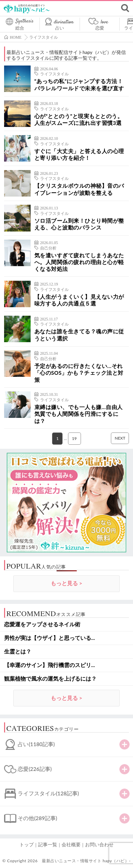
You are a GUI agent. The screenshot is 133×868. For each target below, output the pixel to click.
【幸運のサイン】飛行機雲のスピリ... (49, 665)
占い (60, 28)
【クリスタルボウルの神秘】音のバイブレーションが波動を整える (79, 189)
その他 (37, 818)
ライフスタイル (54, 74)
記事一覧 (48, 844)
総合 (20, 28)
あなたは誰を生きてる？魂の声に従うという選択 (79, 335)
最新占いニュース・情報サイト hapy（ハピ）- (86, 861)
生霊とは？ (18, 651)
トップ (27, 844)
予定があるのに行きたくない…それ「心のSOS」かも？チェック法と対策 (79, 373)
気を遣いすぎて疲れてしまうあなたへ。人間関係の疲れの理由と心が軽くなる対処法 (79, 262)
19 (74, 438)
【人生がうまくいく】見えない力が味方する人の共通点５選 (79, 300)
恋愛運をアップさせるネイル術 (42, 624)
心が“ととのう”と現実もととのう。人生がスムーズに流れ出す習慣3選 (79, 119)
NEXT (120, 438)
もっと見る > (66, 583)
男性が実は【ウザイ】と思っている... (49, 638)
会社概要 (71, 844)
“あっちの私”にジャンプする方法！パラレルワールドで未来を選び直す (79, 85)
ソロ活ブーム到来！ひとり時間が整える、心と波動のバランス (79, 224)
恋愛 (100, 28)
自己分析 (48, 248)
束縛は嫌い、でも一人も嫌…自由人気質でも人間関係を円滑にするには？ (79, 414)
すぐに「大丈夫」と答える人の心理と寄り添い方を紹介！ (79, 154)
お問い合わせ (99, 844)
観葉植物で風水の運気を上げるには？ (50, 679)
